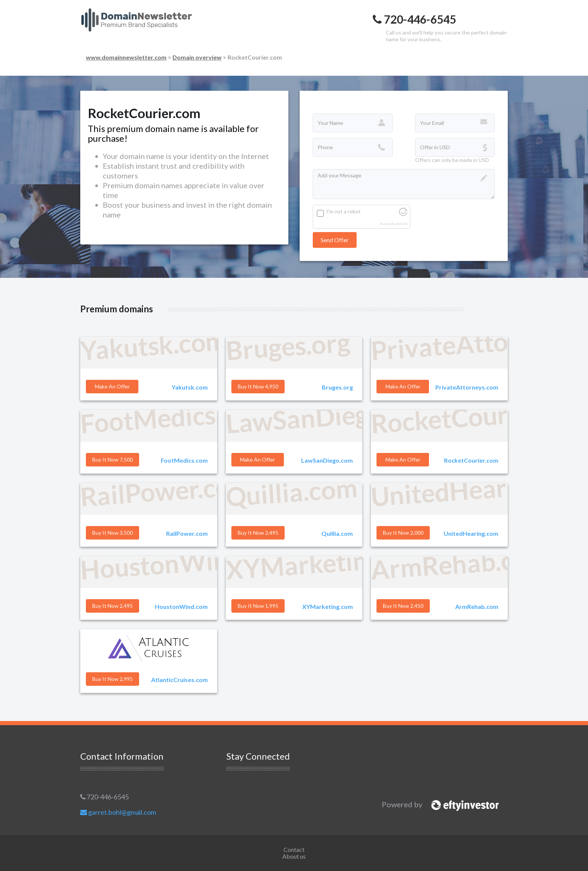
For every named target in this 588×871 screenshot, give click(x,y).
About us (294, 856)
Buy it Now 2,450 (403, 606)
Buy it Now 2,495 (258, 533)
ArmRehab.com (477, 606)
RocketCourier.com (471, 460)
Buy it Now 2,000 (403, 533)
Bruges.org (337, 387)
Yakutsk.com (190, 387)
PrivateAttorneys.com (467, 387)
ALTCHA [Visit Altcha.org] (402, 224)
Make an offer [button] (112, 386)
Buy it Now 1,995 (258, 606)
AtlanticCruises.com (179, 680)
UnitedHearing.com (471, 533)
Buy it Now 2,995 (112, 679)
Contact (294, 849)
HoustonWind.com (181, 606)
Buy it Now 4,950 (258, 386)
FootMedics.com (184, 460)
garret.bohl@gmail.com (118, 812)
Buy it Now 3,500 (112, 533)
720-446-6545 (104, 797)
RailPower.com (187, 533)
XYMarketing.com (328, 606)
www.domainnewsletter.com (126, 57)
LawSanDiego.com (327, 460)
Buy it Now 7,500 (112, 459)
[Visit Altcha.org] (403, 214)
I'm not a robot (343, 211)
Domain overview (197, 57)
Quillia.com (337, 533)
